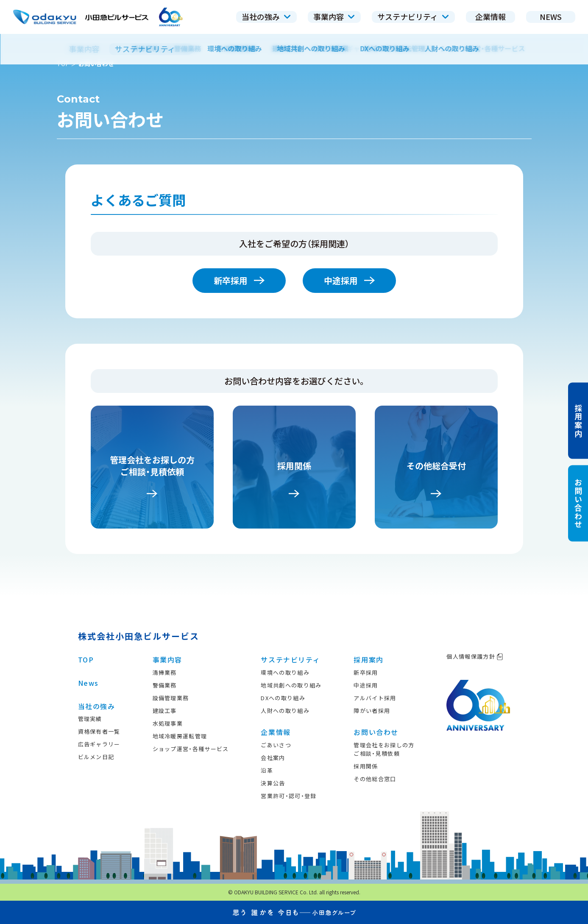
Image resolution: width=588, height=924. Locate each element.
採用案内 (368, 660)
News (88, 683)
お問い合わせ (376, 732)
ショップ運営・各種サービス (191, 749)
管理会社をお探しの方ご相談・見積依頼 (384, 749)
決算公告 (273, 783)
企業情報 (276, 732)
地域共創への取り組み (291, 685)
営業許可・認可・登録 (288, 796)
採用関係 (366, 766)
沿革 (267, 770)
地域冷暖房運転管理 (180, 736)
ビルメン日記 (96, 757)
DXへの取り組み (283, 698)
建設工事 (165, 711)
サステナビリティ (290, 660)
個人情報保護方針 (475, 656)
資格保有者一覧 (99, 731)
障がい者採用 (372, 711)
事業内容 (167, 660)
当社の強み (97, 706)
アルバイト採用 (375, 698)
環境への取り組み (285, 672)
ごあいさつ (276, 745)
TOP (63, 64)
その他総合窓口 (375, 779)
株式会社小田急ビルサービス (139, 636)
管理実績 (90, 719)
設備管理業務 (171, 698)
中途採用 (349, 280)
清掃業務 (165, 672)
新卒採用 (239, 280)
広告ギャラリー (99, 744)
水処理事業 (168, 723)
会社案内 (273, 758)
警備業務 (165, 685)
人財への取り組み (285, 711)
